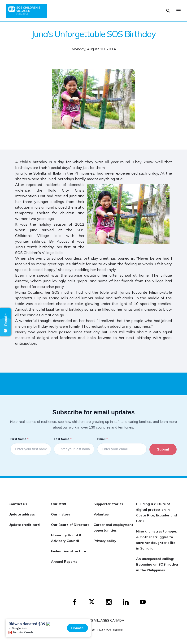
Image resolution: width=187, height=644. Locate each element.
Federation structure (68, 551)
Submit (163, 449)
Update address (22, 514)
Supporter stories (108, 504)
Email (103, 439)
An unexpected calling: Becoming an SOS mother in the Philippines (157, 564)
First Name (20, 439)
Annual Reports (64, 562)
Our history (61, 514)
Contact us (18, 504)
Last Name (63, 439)
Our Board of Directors (70, 525)
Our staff (59, 504)
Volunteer (102, 514)
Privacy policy (105, 541)
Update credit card (24, 525)
